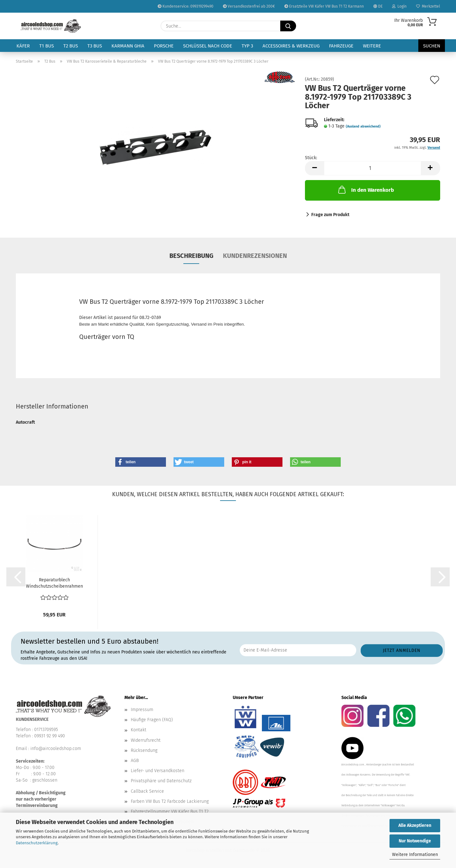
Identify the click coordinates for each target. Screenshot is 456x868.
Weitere (372, 46)
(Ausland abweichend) (363, 126)
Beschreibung (191, 256)
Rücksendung (144, 750)
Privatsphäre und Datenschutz (161, 781)
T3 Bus (95, 46)
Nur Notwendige (415, 841)
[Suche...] (288, 26)
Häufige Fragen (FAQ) (152, 720)
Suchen (432, 46)
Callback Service (147, 791)
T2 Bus (71, 46)
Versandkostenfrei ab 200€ (249, 6)
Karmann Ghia (128, 46)
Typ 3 (247, 46)
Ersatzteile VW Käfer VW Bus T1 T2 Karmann (324, 6)
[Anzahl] (373, 168)
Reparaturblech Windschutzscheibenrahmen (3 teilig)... (54, 583)
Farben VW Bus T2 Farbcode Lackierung (170, 801)
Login (399, 6)
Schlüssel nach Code (208, 46)
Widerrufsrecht (146, 740)
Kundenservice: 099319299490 (186, 6)
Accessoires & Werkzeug (291, 46)
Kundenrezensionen (255, 256)
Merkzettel (428, 6)
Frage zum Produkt (330, 215)
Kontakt (139, 730)
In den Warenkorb (365, 190)
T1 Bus (47, 46)
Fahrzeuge (341, 46)
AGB (135, 761)
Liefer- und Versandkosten (158, 771)
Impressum (142, 710)
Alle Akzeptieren (415, 825)
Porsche (164, 46)
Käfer (23, 46)
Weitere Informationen (415, 855)
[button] (314, 168)
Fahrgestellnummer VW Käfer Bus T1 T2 (170, 812)
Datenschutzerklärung (37, 843)
